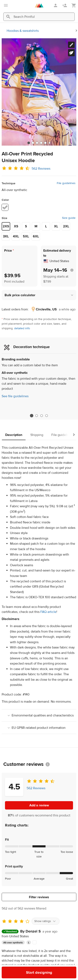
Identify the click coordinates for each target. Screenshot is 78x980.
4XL (16, 236)
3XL (6, 236)
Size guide (69, 218)
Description (14, 435)
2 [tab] (37, 416)
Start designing (39, 973)
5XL (26, 236)
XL (56, 226)
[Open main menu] (6, 5)
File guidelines (66, 183)
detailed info (22, 328)
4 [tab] (47, 416)
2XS (6, 226)
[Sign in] (56, 5)
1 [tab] (32, 416)
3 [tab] (42, 416)
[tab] (29, 143)
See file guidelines (15, 396)
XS (16, 226)
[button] (39, 295)
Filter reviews (39, 897)
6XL (36, 236)
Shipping (37, 435)
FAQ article (48, 612)
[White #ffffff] (5, 207)
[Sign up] (65, 5)
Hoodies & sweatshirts (23, 31)
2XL (66, 226)
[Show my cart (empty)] (74, 6)
